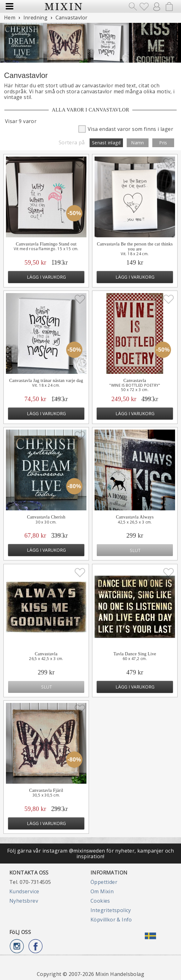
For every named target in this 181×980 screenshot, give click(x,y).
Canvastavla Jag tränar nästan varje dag (46, 381)
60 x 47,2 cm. (135, 659)
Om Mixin (102, 891)
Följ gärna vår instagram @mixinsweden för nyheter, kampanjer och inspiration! (91, 854)
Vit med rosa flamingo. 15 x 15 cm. (46, 249)
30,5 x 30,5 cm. (46, 795)
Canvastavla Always (135, 517)
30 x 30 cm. (46, 522)
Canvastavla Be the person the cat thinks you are (135, 247)
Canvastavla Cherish (46, 517)
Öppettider (104, 882)
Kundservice (24, 891)
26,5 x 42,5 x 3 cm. (46, 659)
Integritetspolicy (111, 910)
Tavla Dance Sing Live (135, 654)
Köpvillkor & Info (111, 920)
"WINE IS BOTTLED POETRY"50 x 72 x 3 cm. (135, 388)
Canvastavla (135, 381)
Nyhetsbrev (24, 901)
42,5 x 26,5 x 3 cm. (135, 522)
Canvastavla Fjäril (46, 790)
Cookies (100, 901)
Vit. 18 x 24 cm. (135, 254)
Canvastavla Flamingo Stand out (46, 244)
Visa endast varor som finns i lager (126, 129)
